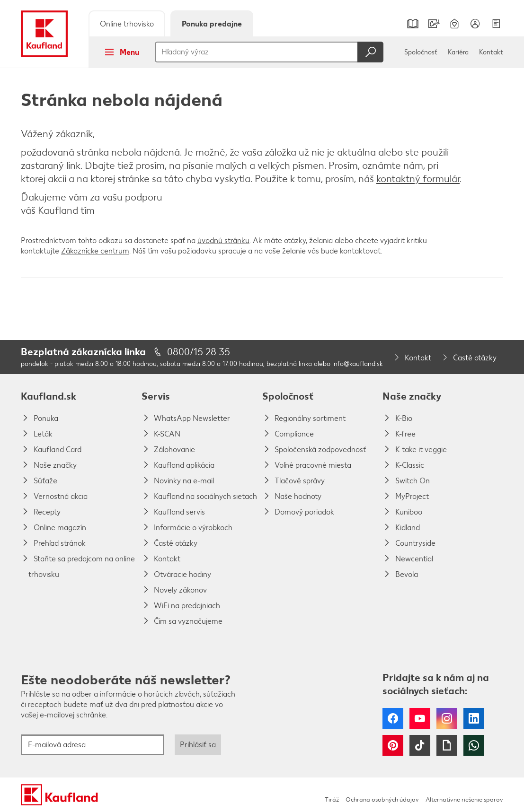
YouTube (420, 718)
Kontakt (491, 52)
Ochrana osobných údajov (382, 799)
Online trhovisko (127, 24)
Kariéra (458, 52)
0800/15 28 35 (199, 352)
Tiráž (332, 799)
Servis (156, 396)
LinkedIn (474, 718)
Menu (119, 52)
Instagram (447, 718)
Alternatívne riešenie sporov (464, 799)
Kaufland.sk (49, 396)
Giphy (447, 745)
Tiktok (420, 745)
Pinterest (393, 745)
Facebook (393, 718)
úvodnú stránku (223, 240)
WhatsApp (474, 745)
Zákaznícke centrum (95, 251)
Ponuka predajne (212, 24)
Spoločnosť (421, 52)
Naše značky (412, 396)
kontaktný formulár (418, 179)
